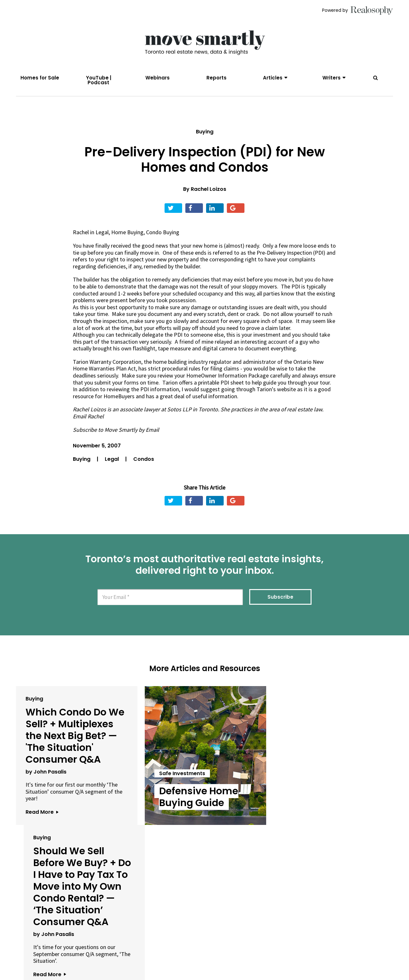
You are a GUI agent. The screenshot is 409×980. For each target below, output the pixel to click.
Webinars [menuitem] (158, 78)
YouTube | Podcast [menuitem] (99, 80)
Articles (273, 78)
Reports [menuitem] (216, 78)
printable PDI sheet (222, 382)
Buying (205, 132)
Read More (42, 812)
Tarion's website (276, 389)
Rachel (81, 232)
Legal (102, 232)
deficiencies (112, 266)
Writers (332, 78)
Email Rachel (88, 416)
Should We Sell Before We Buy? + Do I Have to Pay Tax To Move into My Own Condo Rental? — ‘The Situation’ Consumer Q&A (328, 748)
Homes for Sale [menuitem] (40, 78)
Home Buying (127, 232)
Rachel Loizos (208, 189)
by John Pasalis (46, 772)
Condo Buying (163, 232)
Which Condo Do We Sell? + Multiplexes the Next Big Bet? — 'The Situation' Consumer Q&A (75, 736)
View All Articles (204, 877)
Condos (144, 459)
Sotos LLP (179, 410)
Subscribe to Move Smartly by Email (116, 430)
